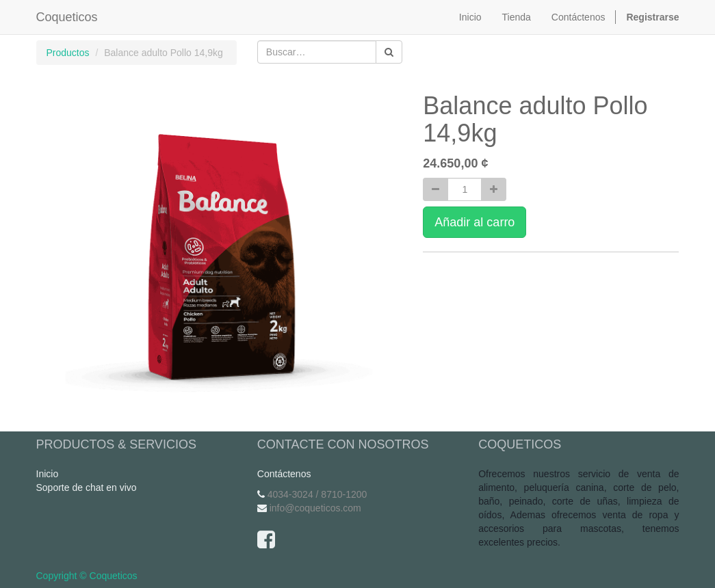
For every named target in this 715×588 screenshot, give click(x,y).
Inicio (48, 474)
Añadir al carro (474, 222)
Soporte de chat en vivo (87, 487)
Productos (68, 53)
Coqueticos (67, 17)
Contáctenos (284, 474)
